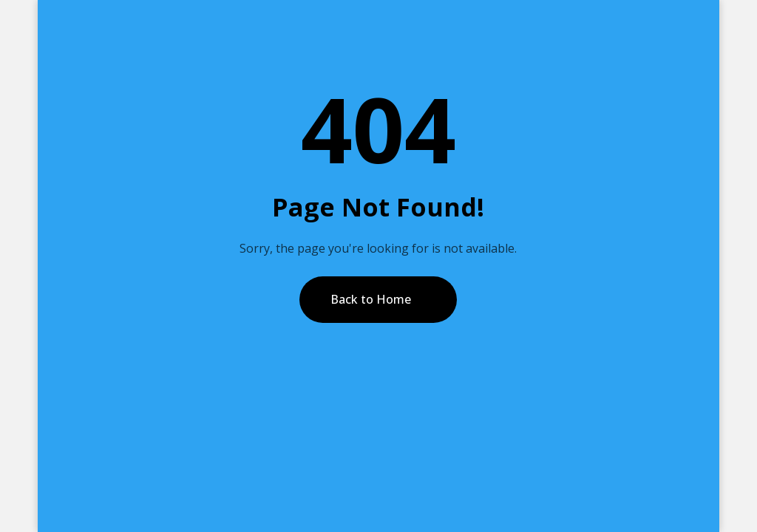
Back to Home (371, 299)
